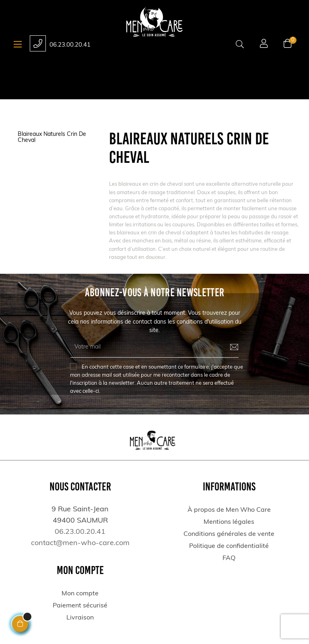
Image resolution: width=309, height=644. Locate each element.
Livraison (80, 618)
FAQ (229, 558)
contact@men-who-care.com (80, 543)
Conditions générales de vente (229, 534)
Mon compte (80, 594)
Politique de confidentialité (229, 546)
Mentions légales (229, 522)
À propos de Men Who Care (229, 510)
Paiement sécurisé (80, 606)
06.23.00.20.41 (70, 45)
